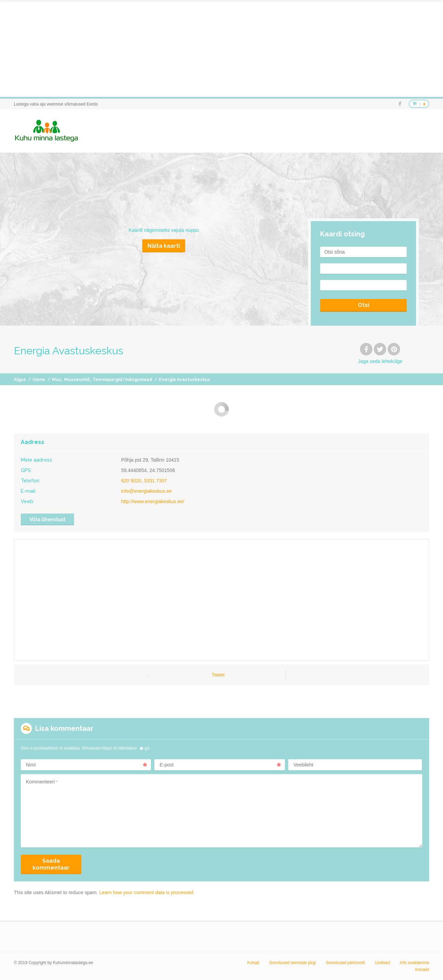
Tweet (218, 675)
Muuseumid (77, 380)
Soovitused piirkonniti (345, 963)
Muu (57, 380)
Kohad (253, 963)
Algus (20, 380)
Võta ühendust (47, 519)
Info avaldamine (414, 963)
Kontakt (422, 970)
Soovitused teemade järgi (292, 963)
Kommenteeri (42, 782)
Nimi (87, 765)
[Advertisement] (208, 48)
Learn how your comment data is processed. (147, 892)
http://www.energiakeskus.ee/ (153, 501)
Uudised (382, 963)
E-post (220, 765)
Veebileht (304, 765)
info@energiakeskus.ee (147, 491)
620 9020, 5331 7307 (144, 481)
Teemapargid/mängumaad (122, 380)
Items (39, 380)
